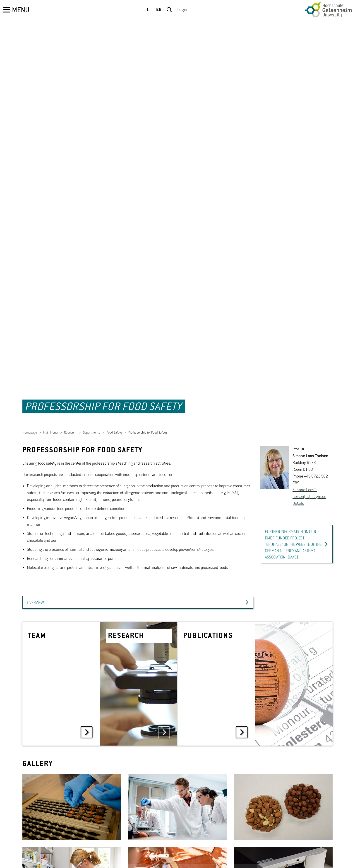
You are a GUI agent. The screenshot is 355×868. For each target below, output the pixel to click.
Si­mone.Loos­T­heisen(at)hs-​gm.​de (309, 468)
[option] (72, 782)
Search (169, 10)
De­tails (298, 478)
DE (149, 10)
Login (182, 10)
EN (159, 10)
